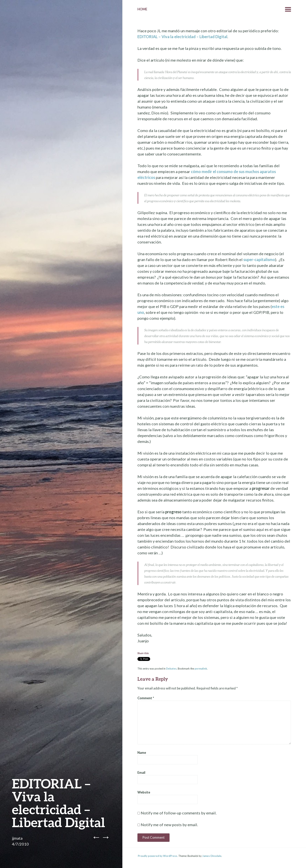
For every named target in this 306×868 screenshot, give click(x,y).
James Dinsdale (212, 856)
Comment (146, 698)
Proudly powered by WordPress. (158, 856)
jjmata (17, 838)
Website (144, 792)
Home (142, 9)
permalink (201, 669)
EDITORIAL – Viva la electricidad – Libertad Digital (182, 37)
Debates (171, 669)
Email (141, 773)
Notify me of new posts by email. (169, 825)
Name (142, 753)
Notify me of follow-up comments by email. (179, 813)
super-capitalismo (259, 259)
